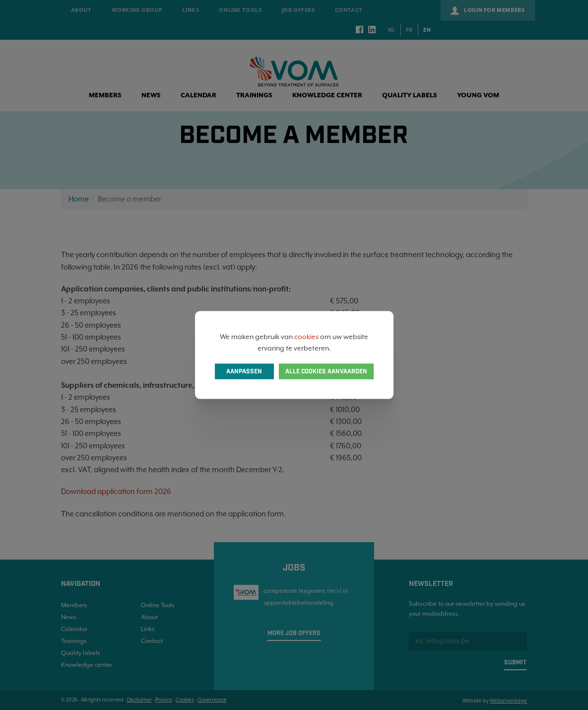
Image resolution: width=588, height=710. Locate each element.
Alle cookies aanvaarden (326, 371)
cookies (306, 337)
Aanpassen (244, 371)
